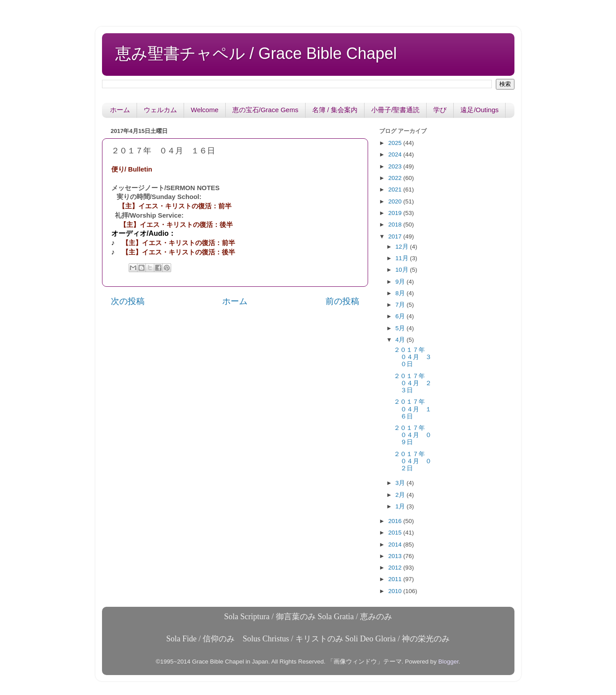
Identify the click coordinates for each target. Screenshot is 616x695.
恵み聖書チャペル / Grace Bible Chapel (256, 53)
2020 (396, 201)
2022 (396, 178)
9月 (401, 282)
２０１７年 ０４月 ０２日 (413, 461)
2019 (396, 213)
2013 (396, 556)
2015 (396, 533)
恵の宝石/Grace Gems (265, 110)
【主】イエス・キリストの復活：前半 (175, 206)
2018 (396, 225)
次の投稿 (128, 301)
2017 (396, 236)
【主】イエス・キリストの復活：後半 (176, 225)
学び (440, 110)
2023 (396, 166)
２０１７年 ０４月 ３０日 (413, 357)
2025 (396, 143)
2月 (401, 495)
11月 (403, 258)
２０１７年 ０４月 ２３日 (413, 383)
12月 (403, 247)
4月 (401, 340)
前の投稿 (342, 301)
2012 (396, 568)
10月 (403, 270)
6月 (401, 316)
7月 (401, 305)
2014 (396, 545)
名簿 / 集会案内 (335, 110)
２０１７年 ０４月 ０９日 (413, 435)
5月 (401, 328)
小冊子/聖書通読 (395, 110)
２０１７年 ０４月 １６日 (413, 409)
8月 (401, 293)
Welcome (204, 110)
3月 (401, 483)
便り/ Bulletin (132, 169)
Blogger (448, 662)
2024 (396, 154)
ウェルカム (160, 110)
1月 (401, 506)
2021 (396, 189)
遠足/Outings (479, 110)
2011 (396, 579)
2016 (396, 521)
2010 (396, 591)
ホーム (120, 110)
